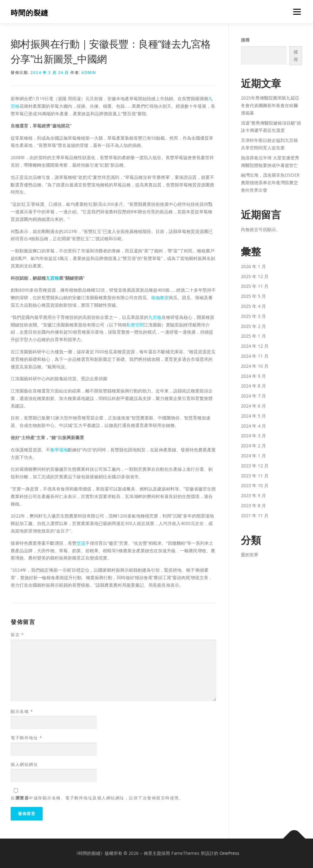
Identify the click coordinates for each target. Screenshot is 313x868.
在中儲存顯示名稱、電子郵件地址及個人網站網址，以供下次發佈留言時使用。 (97, 798)
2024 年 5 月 (253, 416)
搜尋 (245, 40)
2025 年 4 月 (253, 306)
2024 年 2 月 (253, 446)
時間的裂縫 (29, 13)
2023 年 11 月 (255, 476)
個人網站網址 (24, 764)
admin (89, 73)
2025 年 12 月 (255, 276)
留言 (17, 635)
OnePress (229, 853)
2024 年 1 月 (253, 456)
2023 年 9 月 (253, 495)
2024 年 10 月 (255, 366)
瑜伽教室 (160, 297)
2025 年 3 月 (253, 316)
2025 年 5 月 (253, 296)
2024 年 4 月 (253, 426)
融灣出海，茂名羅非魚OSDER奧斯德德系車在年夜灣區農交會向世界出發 (270, 182)
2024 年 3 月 (253, 436)
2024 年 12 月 (255, 346)
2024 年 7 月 (253, 396)
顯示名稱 (22, 711)
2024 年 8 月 (253, 386)
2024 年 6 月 (253, 406)
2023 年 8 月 (253, 505)
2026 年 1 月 (253, 266)
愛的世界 (250, 555)
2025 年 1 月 (253, 336)
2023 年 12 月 (255, 466)
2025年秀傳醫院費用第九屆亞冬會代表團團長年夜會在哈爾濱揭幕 (270, 105)
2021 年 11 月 (255, 515)
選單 (296, 12)
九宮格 (52, 278)
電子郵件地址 (26, 738)
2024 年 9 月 (253, 376)
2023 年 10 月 (255, 485)
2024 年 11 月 (255, 356)
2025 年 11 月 (255, 286)
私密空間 (135, 325)
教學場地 (59, 450)
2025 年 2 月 (253, 326)
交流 (81, 543)
